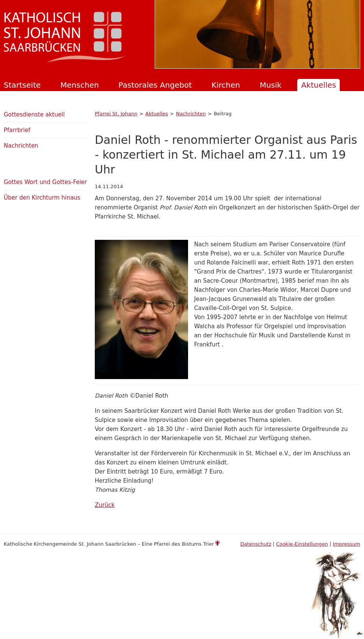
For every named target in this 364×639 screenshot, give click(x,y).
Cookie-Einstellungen (302, 544)
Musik (271, 85)
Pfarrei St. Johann (116, 114)
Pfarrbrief (17, 130)
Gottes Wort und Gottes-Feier (45, 182)
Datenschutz (256, 544)
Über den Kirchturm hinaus (42, 198)
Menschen (79, 85)
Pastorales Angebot (155, 85)
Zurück (105, 505)
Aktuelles (318, 85)
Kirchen (226, 85)
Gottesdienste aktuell (34, 115)
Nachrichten (191, 114)
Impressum (347, 544)
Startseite (22, 85)
